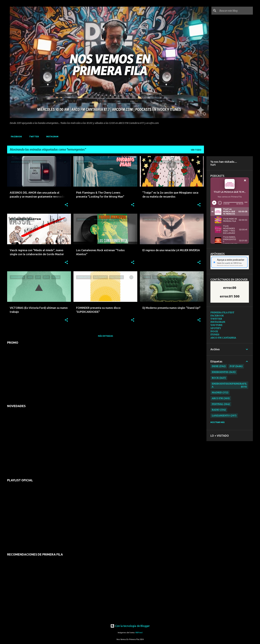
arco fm (217, 398)
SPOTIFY (216, 328)
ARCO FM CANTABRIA (223, 338)
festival (217, 404)
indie (215, 366)
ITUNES (215, 335)
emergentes (220, 372)
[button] (66, 205)
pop (232, 366)
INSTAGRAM (51, 137)
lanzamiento (221, 416)
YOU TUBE (216, 325)
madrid (217, 392)
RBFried (139, 633)
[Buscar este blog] (235, 11)
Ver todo (196, 150)
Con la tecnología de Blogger (130, 626)
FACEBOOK (15, 137)
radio (216, 410)
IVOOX (214, 331)
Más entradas (106, 336)
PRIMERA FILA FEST (222, 312)
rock (215, 378)
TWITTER (33, 137)
